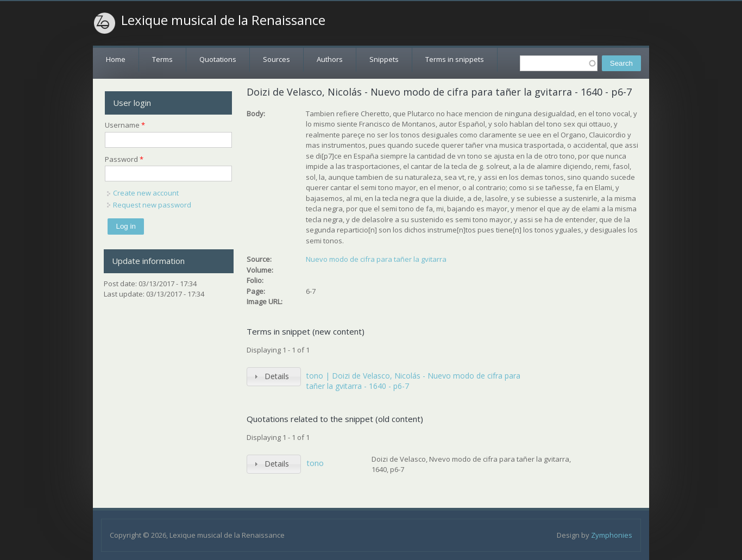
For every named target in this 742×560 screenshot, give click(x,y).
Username (125, 125)
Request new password (152, 205)
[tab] (274, 377)
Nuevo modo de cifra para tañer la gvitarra (376, 259)
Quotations (218, 59)
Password (124, 159)
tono (315, 463)
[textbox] (559, 63)
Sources (276, 59)
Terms (162, 59)
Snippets (384, 59)
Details (277, 376)
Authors (330, 59)
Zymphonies (612, 535)
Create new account (146, 193)
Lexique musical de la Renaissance (223, 20)
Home (116, 59)
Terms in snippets (455, 59)
